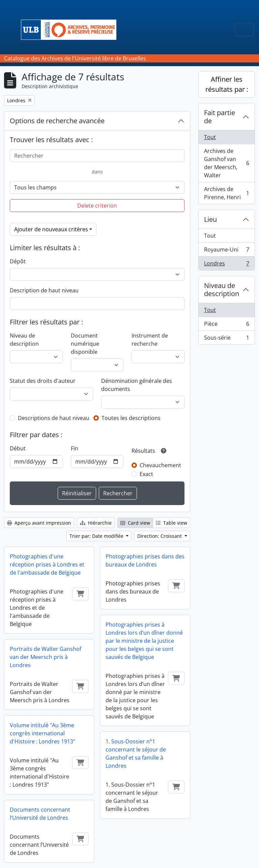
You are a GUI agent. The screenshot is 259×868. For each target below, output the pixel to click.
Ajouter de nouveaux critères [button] (51, 229)
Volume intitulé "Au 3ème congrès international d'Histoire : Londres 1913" (42, 733)
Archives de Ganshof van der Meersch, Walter (226, 163)
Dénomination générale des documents (137, 385)
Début (18, 448)
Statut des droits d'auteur (43, 381)
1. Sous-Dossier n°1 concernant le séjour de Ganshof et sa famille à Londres (136, 754)
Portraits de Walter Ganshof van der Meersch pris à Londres (46, 657)
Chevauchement (160, 465)
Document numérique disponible (85, 344)
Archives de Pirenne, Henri (226, 193)
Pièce (226, 325)
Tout (210, 137)
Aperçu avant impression (39, 523)
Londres (226, 265)
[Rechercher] (97, 156)
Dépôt (18, 261)
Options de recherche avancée (57, 121)
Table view (171, 523)
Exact (146, 474)
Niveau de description (24, 340)
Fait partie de (220, 117)
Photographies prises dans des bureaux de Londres (145, 560)
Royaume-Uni (226, 251)
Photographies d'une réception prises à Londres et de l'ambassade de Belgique (47, 564)
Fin (75, 448)
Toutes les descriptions (131, 418)
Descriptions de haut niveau (54, 418)
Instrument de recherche (150, 340)
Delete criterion (97, 206)
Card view (135, 523)
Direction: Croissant (160, 536)
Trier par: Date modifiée (97, 536)
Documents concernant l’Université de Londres (40, 814)
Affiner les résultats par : (227, 84)
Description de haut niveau (44, 290)
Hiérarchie (96, 523)
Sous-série (226, 339)
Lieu (210, 219)
